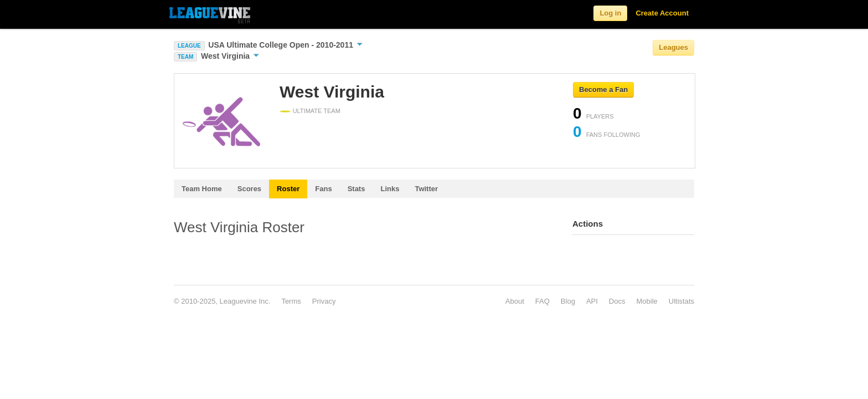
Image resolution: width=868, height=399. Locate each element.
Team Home (202, 189)
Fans (323, 189)
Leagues (673, 47)
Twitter (426, 189)
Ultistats (681, 301)
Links (390, 189)
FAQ (542, 301)
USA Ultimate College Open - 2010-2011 (285, 45)
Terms (291, 301)
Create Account (662, 13)
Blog (568, 301)
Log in (610, 13)
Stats (356, 189)
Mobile (647, 301)
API (592, 301)
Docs (617, 301)
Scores (249, 189)
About (515, 301)
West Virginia (230, 56)
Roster (288, 189)
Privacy (324, 301)
